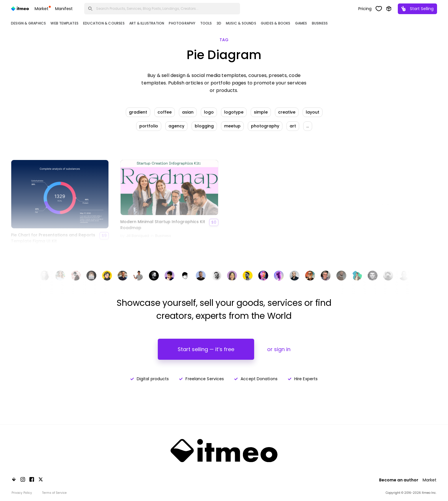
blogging (204, 126)
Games (301, 23)
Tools (206, 23)
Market (43, 9)
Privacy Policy (22, 493)
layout (313, 112)
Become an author (399, 480)
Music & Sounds (241, 23)
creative (287, 112)
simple (261, 112)
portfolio (149, 126)
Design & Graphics (28, 23)
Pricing (365, 9)
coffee (165, 112)
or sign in (279, 349)
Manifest (64, 9)
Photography (182, 23)
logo (209, 112)
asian (188, 112)
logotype (234, 112)
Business (320, 23)
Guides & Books (276, 23)
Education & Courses (104, 23)
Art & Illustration (147, 23)
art (293, 126)
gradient (138, 112)
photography (265, 126)
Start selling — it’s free (206, 349)
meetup (232, 126)
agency (176, 126)
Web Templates (64, 23)
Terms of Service (54, 493)
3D (219, 23)
